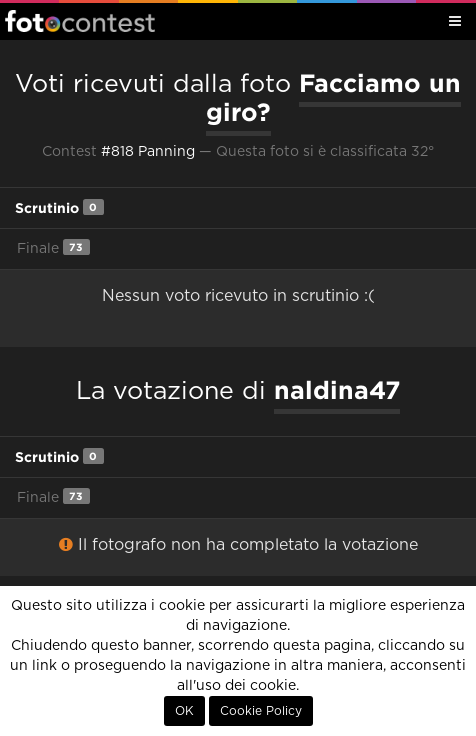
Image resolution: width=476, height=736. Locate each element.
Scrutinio (59, 207)
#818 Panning (148, 152)
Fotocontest (80, 21)
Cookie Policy (261, 711)
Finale (53, 247)
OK (184, 711)
